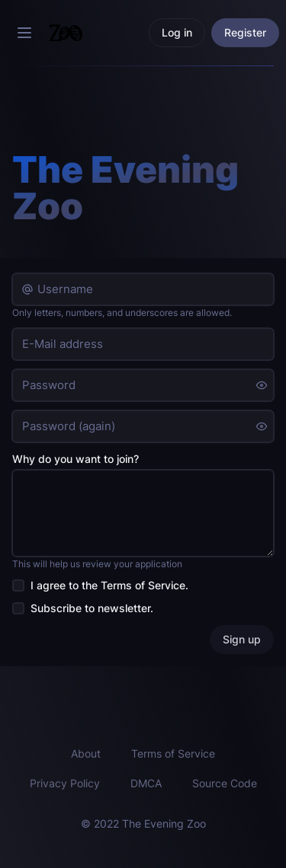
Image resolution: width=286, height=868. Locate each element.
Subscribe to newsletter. (92, 608)
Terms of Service (143, 585)
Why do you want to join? (76, 459)
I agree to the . (109, 585)
